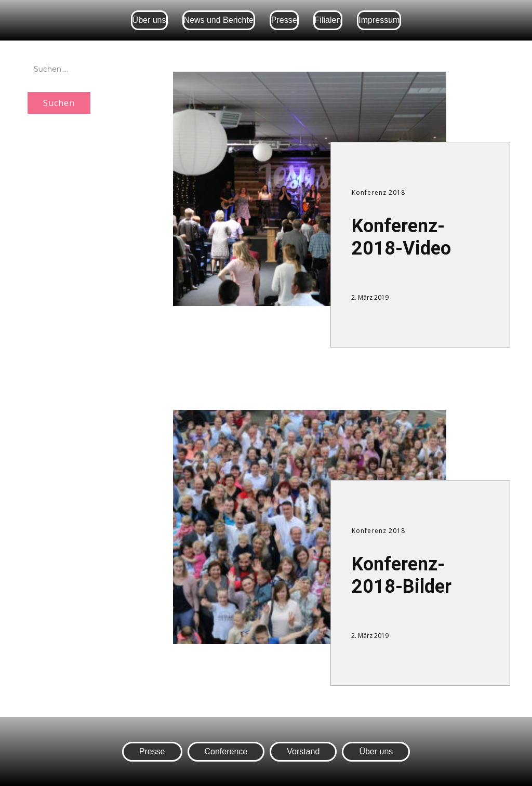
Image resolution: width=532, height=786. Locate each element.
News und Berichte (219, 20)
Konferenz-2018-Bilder (402, 575)
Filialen (328, 20)
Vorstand (303, 751)
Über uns (149, 20)
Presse (284, 20)
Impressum (379, 20)
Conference (226, 751)
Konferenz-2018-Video (401, 237)
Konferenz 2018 (378, 192)
